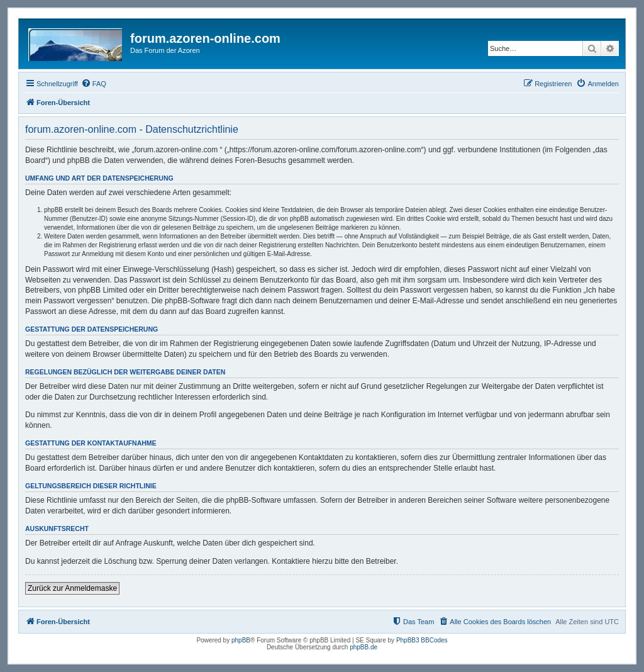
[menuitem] (94, 84)
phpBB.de (364, 647)
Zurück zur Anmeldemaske (72, 588)
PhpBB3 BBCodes (422, 640)
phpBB (241, 640)
